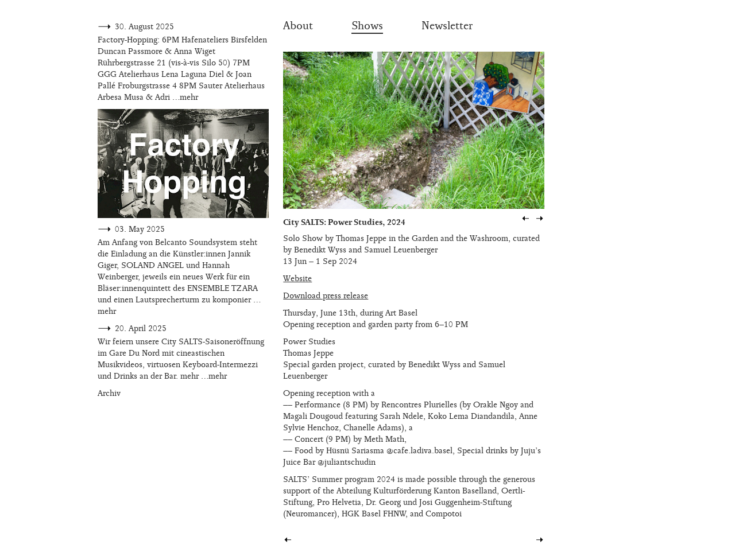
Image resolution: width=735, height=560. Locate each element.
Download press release (326, 296)
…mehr (185, 97)
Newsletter (447, 26)
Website (297, 279)
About (298, 26)
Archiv (109, 393)
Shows (367, 26)
